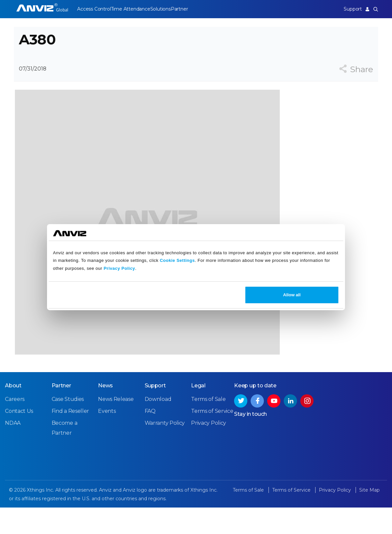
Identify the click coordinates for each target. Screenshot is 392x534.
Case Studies (68, 426)
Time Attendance (135, 9)
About (13, 413)
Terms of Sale (208, 426)
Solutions (169, 9)
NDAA (13, 450)
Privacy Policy (119, 268)
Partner (193, 9)
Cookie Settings (177, 260)
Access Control (94, 9)
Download (158, 426)
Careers (15, 426)
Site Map (369, 517)
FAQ (150, 438)
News (105, 413)
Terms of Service (212, 438)
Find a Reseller (71, 438)
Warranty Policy (165, 450)
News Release (116, 426)
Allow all (292, 295)
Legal (198, 413)
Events (107, 438)
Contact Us (19, 438)
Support (348, 9)
